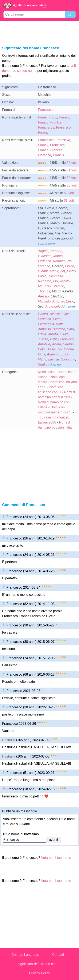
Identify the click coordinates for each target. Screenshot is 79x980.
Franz (53, 117)
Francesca (46, 140)
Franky (64, 117)
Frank (42, 117)
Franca (43, 150)
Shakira (44, 364)
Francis (58, 155)
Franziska (63, 140)
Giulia (64, 334)
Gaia (66, 314)
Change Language (25, 955)
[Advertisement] (40, 33)
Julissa (43, 339)
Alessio (43, 296)
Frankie (56, 122)
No (70, 261)
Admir (54, 271)
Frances (56, 150)
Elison (65, 354)
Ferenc (43, 132)
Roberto (56, 251)
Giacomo (45, 256)
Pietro (71, 271)
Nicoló (65, 281)
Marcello (44, 301)
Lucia (42, 334)
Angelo (43, 251)
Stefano (58, 286)
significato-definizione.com (38, 964)
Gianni (43, 271)
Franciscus (46, 110)
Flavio (70, 266)
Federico (44, 261)
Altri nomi (69, 306)
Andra (57, 344)
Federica (44, 319)
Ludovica (67, 339)
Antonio (58, 301)
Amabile (44, 344)
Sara (71, 329)
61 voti (69, 201)
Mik (56, 281)
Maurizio (44, 286)
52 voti (72, 178)
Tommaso (56, 276)
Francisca (57, 145)
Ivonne (69, 349)
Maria (42, 359)
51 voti (72, 170)
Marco (58, 256)
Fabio (42, 276)
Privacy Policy (40, 973)
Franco (43, 122)
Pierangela (46, 324)
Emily (54, 339)
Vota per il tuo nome (56, 858)
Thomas (44, 291)
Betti (59, 324)
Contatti (58, 955)
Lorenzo (44, 266)
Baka (42, 349)
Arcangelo (53, 306)
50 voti (72, 185)
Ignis (42, 354)
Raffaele (59, 261)
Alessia (55, 314)
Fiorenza (44, 155)
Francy (43, 145)
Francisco (63, 127)
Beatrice (59, 329)
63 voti (69, 193)
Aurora (53, 334)
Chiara (43, 314)
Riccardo (45, 281)
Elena (57, 319)
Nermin (68, 344)
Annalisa (44, 329)
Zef (63, 271)
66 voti (72, 163)
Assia (52, 349)
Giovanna (68, 359)
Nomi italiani (47, 372)
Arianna (53, 354)
